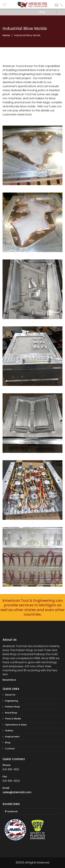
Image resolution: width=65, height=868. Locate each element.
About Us (9, 695)
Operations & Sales (15, 725)
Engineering (10, 701)
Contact (9, 749)
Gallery (8, 731)
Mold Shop (10, 713)
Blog (42, 12)
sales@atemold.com (17, 792)
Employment (11, 737)
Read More (9, 680)
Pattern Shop (11, 707)
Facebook (11, 811)
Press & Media (12, 719)
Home (6, 35)
